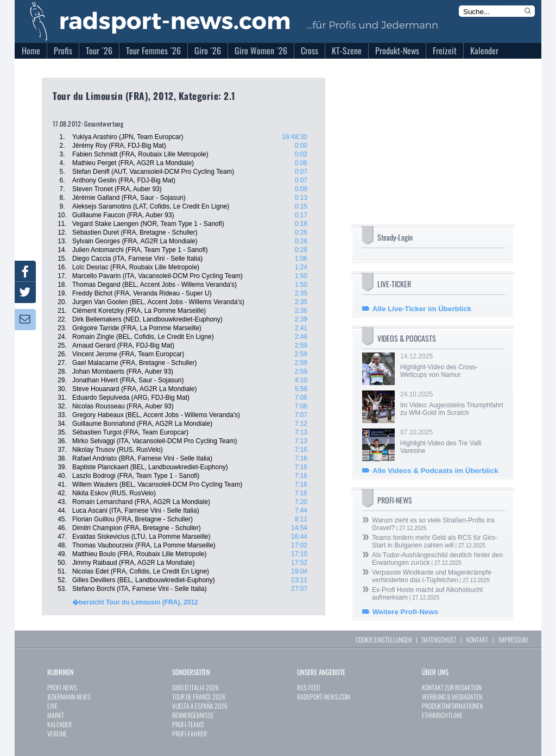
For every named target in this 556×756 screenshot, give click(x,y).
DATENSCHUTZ (439, 640)
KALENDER (59, 724)
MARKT (56, 715)
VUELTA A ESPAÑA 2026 (200, 706)
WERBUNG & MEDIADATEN (452, 697)
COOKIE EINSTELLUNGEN (384, 640)
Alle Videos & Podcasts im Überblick (435, 471)
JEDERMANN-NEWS (69, 697)
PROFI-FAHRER (189, 733)
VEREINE (57, 733)
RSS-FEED (308, 687)
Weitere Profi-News (405, 612)
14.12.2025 (452, 366)
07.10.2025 (452, 442)
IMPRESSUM (513, 640)
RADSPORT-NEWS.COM (324, 697)
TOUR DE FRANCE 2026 (199, 697)
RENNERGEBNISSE (193, 715)
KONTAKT (477, 640)
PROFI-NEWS (62, 687)
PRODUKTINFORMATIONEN (452, 706)
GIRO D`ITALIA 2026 (195, 687)
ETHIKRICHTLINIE (442, 715)
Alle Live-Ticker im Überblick (422, 309)
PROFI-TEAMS (188, 724)
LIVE (52, 706)
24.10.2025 (452, 404)
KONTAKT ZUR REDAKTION (452, 687)
